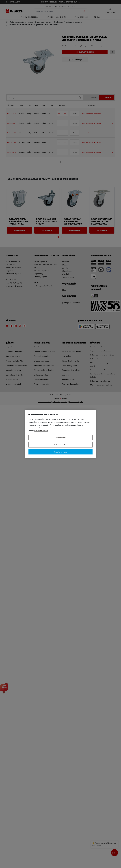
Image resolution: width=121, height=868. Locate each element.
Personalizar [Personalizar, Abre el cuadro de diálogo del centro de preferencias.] (60, 438)
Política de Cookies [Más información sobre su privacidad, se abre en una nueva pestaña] (41, 431)
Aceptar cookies (60, 452)
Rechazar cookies (61, 445)
